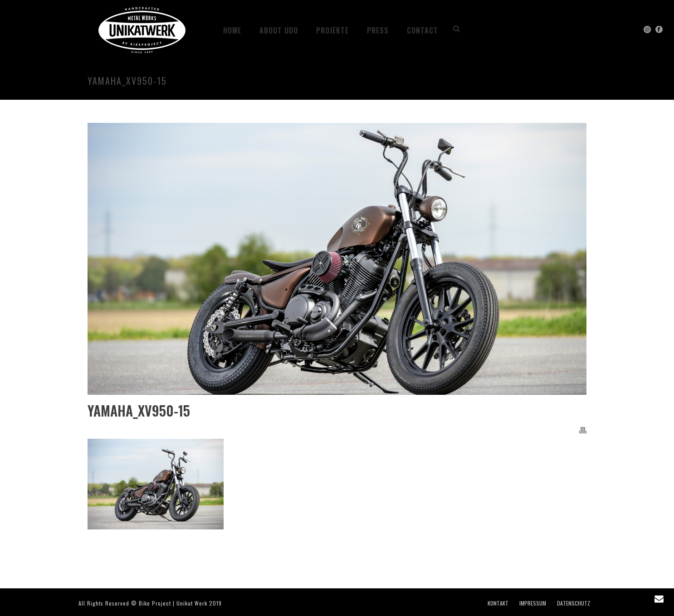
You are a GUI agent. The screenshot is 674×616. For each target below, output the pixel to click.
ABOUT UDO (279, 30)
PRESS (378, 30)
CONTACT (422, 30)
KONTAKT (498, 603)
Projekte (332, 30)
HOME (232, 30)
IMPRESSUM (533, 603)
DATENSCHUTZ (574, 603)
